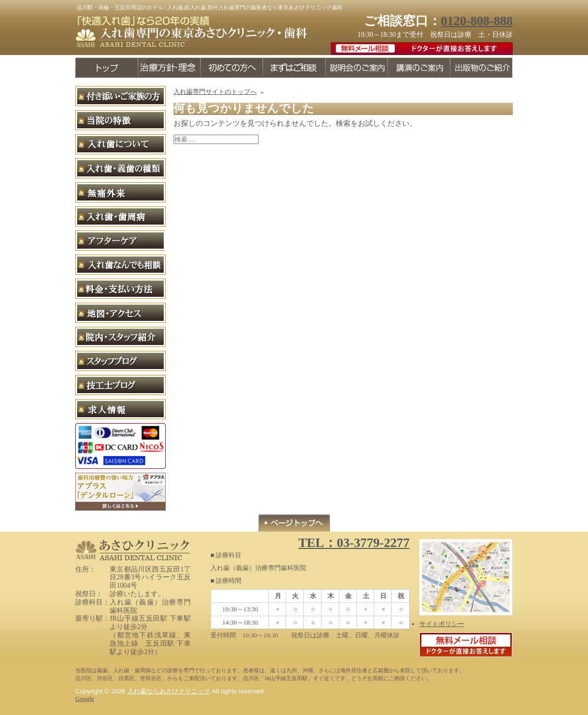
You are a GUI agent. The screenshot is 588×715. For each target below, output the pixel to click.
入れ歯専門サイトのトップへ (215, 92)
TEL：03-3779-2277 (354, 543)
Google (85, 699)
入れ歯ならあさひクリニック (169, 691)
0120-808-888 (477, 21)
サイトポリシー (442, 624)
